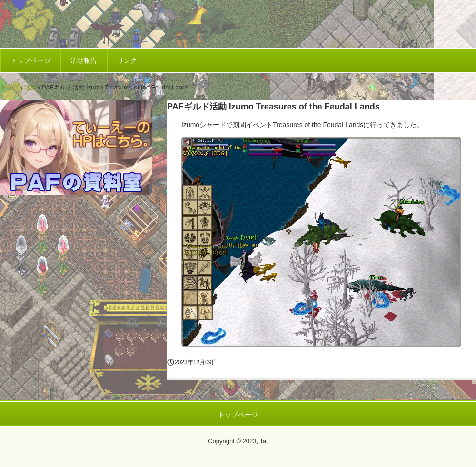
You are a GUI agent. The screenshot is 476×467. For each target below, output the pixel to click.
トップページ (30, 60)
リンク (127, 60)
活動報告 (84, 60)
